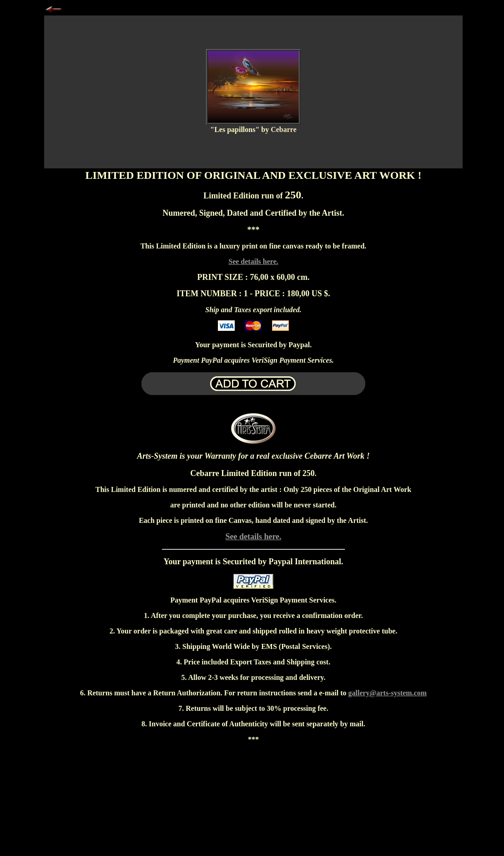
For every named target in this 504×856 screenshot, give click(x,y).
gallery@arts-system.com (388, 693)
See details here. (253, 261)
